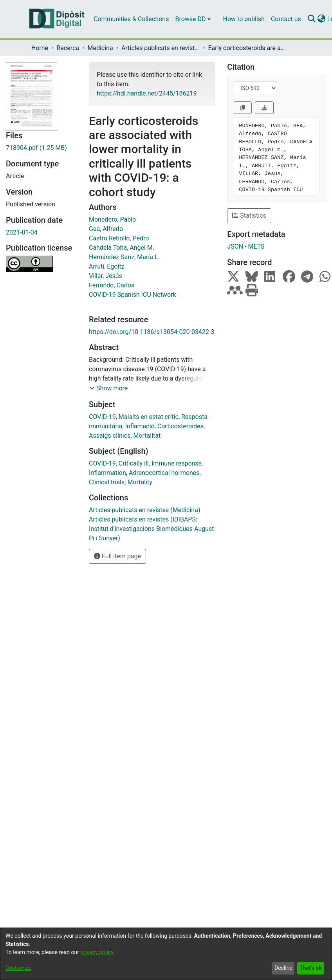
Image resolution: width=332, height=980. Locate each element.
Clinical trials (107, 482)
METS (256, 246)
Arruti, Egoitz (106, 266)
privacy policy (97, 952)
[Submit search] (312, 19)
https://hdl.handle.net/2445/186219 (147, 93)
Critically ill (134, 463)
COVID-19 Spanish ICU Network (133, 295)
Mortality (140, 482)
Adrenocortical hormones (164, 473)
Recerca (68, 48)
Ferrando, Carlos (112, 285)
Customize (18, 968)
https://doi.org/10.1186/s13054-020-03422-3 (152, 332)
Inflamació (140, 426)
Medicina (100, 48)
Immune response (177, 463)
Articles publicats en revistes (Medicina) (161, 48)
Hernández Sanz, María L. (124, 257)
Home (40, 48)
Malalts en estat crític (149, 417)
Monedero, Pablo (112, 219)
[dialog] (166, 954)
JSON (235, 246)
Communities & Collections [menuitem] (131, 19)
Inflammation (107, 473)
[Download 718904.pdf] (41, 148)
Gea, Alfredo (106, 229)
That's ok (310, 968)
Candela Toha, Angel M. (122, 248)
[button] (108, 388)
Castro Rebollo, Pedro (119, 238)
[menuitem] (193, 19)
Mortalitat (147, 436)
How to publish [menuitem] (244, 19)
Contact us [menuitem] (286, 19)
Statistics (249, 216)
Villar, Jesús (106, 276)
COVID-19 (102, 417)
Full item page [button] (117, 556)
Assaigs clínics (110, 436)
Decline (283, 968)
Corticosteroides (180, 426)
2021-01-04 (22, 232)
